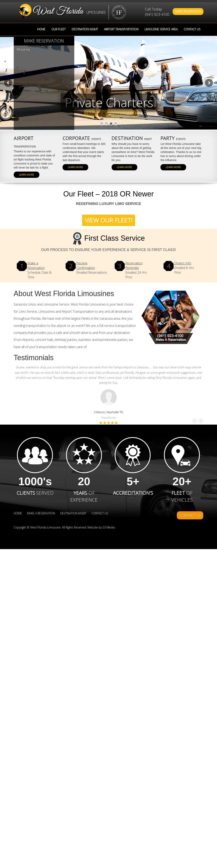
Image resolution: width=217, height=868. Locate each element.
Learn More (27, 175)
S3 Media (109, 527)
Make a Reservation (41, 513)
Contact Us (192, 29)
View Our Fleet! (109, 220)
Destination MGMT (85, 29)
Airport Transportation (121, 29)
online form (38, 49)
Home (41, 29)
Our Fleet (59, 29)
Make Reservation (188, 11)
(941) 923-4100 (157, 14)
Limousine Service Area (161, 29)
